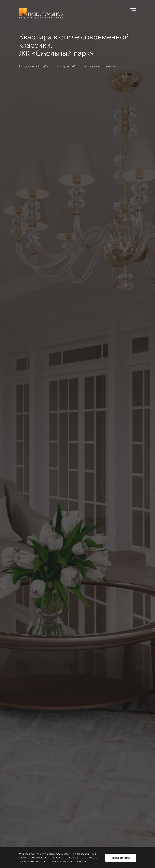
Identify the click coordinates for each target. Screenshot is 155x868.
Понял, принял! (121, 858)
